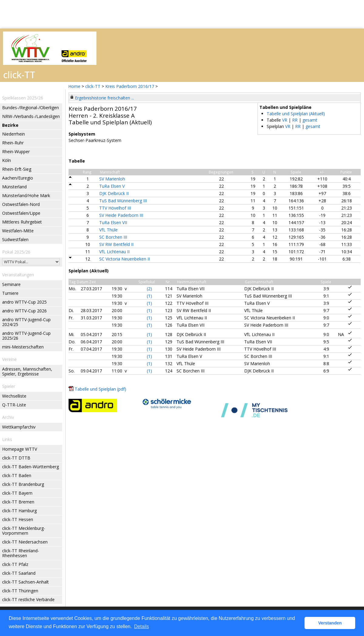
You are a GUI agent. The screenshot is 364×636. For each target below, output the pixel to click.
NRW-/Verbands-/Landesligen (31, 116)
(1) (149, 296)
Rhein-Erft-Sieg (17, 169)
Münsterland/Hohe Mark (26, 195)
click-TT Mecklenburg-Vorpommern (24, 531)
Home (74, 86)
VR (285, 120)
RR (295, 120)
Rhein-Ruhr (13, 143)
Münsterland (14, 187)
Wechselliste (14, 396)
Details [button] (142, 626)
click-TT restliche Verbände (28, 599)
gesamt (310, 120)
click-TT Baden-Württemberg (30, 467)
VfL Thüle (108, 230)
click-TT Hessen (18, 519)
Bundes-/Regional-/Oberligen (30, 108)
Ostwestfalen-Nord (21, 204)
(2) (149, 289)
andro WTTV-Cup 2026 (24, 311)
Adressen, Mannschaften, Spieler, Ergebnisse (27, 371)
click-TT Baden (17, 475)
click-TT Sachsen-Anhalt (25, 582)
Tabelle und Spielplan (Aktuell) (296, 114)
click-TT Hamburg (19, 511)
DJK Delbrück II (114, 193)
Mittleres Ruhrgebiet (22, 222)
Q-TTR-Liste (14, 405)
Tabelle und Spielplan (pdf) (100, 389)
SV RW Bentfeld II (116, 244)
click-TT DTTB (16, 458)
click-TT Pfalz (15, 564)
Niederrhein (13, 134)
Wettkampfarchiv (19, 427)
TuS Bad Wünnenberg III (123, 201)
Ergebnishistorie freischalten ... (104, 98)
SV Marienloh (112, 179)
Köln (7, 160)
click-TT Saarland (19, 573)
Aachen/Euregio (18, 178)
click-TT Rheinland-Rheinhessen (21, 553)
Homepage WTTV (20, 449)
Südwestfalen (15, 239)
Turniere (10, 293)
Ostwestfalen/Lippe (21, 213)
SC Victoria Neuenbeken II (125, 259)
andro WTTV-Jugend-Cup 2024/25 (26, 322)
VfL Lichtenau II (114, 252)
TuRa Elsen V (112, 186)
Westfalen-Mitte (18, 231)
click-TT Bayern (17, 493)
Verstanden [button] (330, 623)
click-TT (93, 86)
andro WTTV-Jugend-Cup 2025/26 (26, 336)
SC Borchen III (113, 237)
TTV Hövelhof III (115, 208)
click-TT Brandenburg (23, 484)
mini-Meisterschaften (23, 347)
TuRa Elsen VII (113, 222)
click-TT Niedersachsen (25, 542)
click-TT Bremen (18, 502)
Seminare (11, 284)
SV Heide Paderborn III (121, 215)
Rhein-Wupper (16, 151)
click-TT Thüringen (20, 591)
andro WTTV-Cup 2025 (24, 302)
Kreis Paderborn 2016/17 (130, 86)
